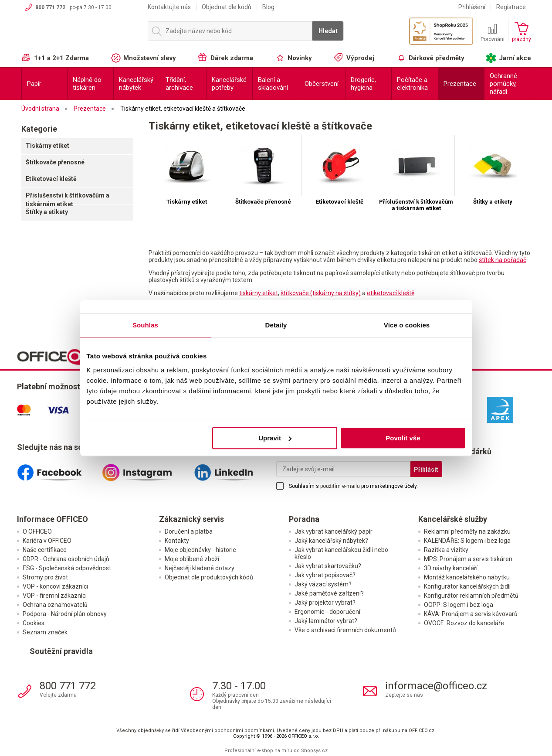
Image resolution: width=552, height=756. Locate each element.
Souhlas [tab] (145, 325)
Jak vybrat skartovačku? (328, 566)
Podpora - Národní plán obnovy (65, 614)
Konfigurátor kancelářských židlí (467, 586)
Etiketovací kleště (51, 179)
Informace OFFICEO (52, 519)
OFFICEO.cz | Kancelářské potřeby (80, 34)
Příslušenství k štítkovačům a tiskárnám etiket (68, 200)
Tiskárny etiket (47, 146)
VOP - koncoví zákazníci (55, 586)
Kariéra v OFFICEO (47, 541)
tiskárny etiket (259, 293)
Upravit (275, 438)
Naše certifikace (45, 550)
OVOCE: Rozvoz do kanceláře (464, 623)
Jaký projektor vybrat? (325, 603)
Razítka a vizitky (446, 550)
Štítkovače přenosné (55, 162)
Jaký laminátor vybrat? (326, 621)
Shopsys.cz (314, 751)
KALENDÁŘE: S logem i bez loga (467, 541)
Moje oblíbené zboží (192, 559)
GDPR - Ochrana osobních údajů (66, 559)
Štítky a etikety (47, 212)
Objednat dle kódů (227, 7)
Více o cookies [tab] (407, 325)
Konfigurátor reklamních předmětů (471, 596)
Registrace (511, 7)
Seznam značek (45, 632)
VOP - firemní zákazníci (55, 596)
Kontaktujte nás (169, 7)
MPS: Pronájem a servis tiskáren (468, 559)
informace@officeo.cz (436, 686)
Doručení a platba (189, 531)
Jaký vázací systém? (323, 584)
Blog (268, 7)
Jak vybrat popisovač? (325, 575)
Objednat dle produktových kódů (209, 577)
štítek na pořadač (503, 260)
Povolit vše (403, 438)
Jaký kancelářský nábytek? (331, 541)
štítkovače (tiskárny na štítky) (321, 293)
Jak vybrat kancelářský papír (334, 531)
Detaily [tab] (276, 325)
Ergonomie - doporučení (327, 612)
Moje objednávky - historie (200, 550)
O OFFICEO (37, 531)
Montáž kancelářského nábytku (467, 577)
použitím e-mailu (340, 486)
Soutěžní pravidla (61, 651)
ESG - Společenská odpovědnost (67, 568)
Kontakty (177, 541)
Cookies (34, 623)
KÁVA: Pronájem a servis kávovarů (471, 614)
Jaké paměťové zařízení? (329, 593)
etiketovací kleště (391, 293)
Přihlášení (472, 7)
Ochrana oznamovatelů (55, 605)
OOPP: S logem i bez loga (459, 605)
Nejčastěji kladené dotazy (200, 568)
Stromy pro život (45, 577)
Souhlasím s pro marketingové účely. (353, 486)
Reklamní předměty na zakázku (467, 531)
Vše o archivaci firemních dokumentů (345, 630)
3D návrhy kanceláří (451, 568)
